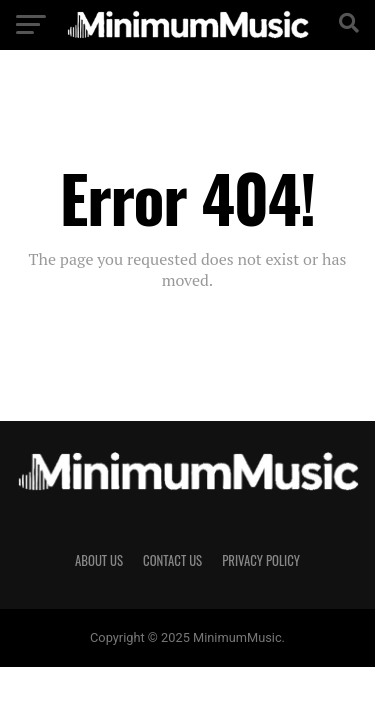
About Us (99, 560)
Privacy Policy (261, 560)
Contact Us (172, 560)
